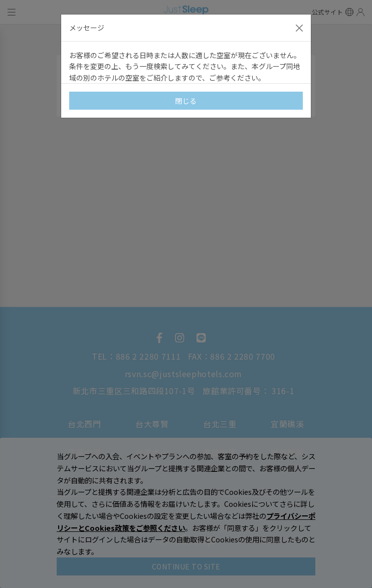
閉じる (186, 101)
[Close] (299, 28)
